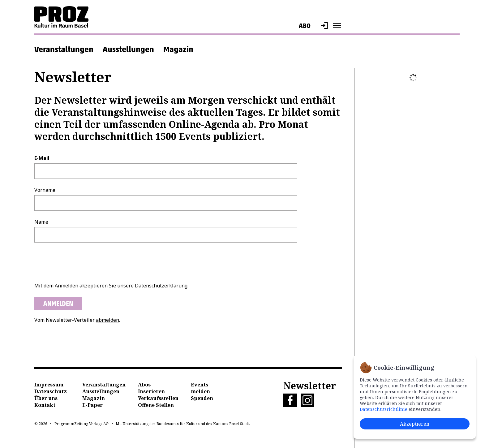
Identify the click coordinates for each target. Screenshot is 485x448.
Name (41, 222)
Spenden (202, 398)
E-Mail (42, 158)
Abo (305, 26)
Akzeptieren (415, 424)
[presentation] (81, 262)
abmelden (107, 320)
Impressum (49, 385)
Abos (144, 385)
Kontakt (45, 405)
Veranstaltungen (64, 49)
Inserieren (151, 391)
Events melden (200, 388)
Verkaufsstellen (158, 398)
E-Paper (92, 405)
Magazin (178, 49)
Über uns (46, 398)
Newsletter (310, 386)
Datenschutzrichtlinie (384, 409)
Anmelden (58, 304)
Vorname (45, 190)
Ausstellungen (128, 49)
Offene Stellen (156, 405)
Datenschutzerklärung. (162, 286)
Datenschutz (51, 391)
